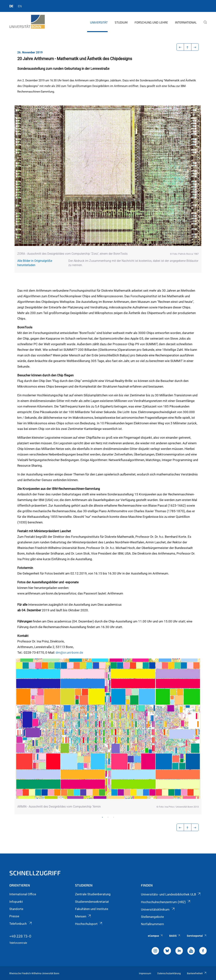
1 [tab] (102, 817)
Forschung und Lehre (151, 22)
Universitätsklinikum (158, 909)
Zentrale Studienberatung (93, 894)
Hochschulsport (89, 924)
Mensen (83, 916)
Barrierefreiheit (197, 973)
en (20, 6)
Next (194, 736)
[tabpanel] (108, 736)
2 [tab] (108, 817)
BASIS (175, 936)
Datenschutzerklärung (169, 973)
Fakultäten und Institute (92, 909)
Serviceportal (197, 936)
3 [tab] (114, 817)
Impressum (145, 973)
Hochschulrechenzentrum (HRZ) (166, 902)
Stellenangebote (152, 917)
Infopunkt (16, 902)
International (186, 22)
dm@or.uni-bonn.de (69, 653)
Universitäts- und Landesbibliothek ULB (171, 894)
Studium (121, 22)
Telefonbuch (21, 924)
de (11, 6)
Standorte (16, 909)
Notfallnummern (152, 924)
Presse (14, 916)
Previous (22, 736)
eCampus (155, 936)
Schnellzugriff (35, 873)
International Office (23, 894)
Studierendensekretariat (92, 902)
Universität (99, 22)
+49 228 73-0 (20, 936)
